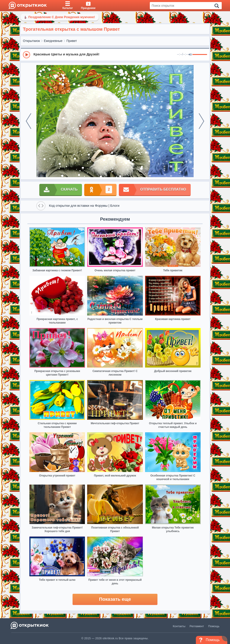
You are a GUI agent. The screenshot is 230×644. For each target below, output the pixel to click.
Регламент (197, 626)
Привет (72, 41)
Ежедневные (53, 41)
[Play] (27, 55)
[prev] (29, 121)
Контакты (179, 626)
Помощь (214, 626)
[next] (201, 121)
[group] (115, 54)
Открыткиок (31, 41)
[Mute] (190, 55)
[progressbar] (200, 55)
